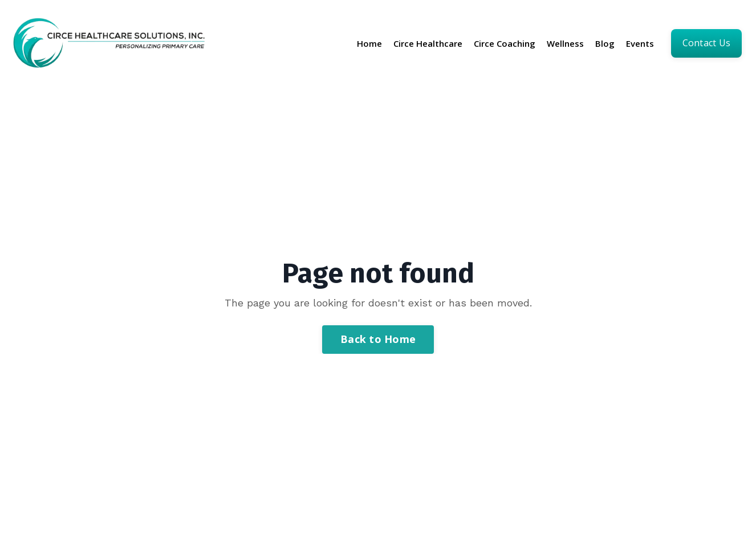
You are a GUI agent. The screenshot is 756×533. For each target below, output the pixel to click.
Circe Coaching (505, 43)
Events (640, 43)
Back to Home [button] (378, 339)
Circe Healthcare (428, 43)
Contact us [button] (707, 43)
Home (369, 43)
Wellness (565, 43)
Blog (605, 43)
